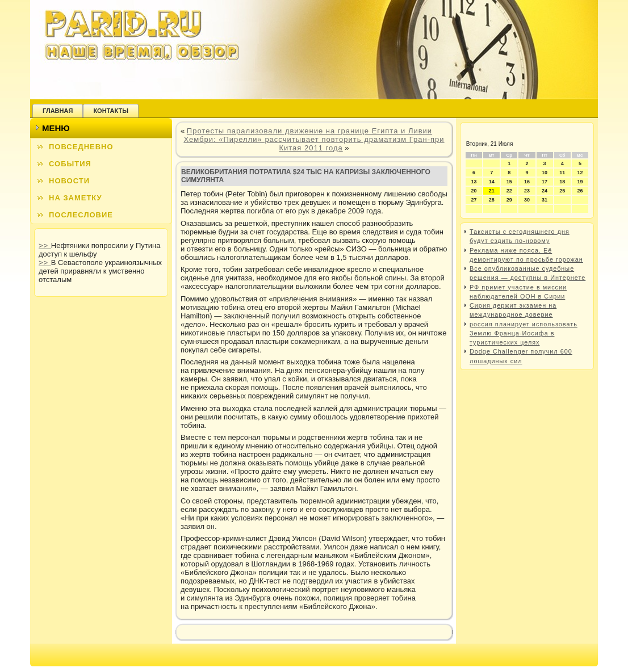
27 (474, 200)
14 (492, 182)
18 (562, 182)
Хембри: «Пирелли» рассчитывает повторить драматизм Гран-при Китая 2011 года (314, 144)
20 (474, 191)
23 (527, 191)
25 (562, 191)
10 (545, 173)
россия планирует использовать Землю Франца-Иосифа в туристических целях (524, 333)
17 (545, 182)
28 (492, 200)
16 (527, 182)
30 (527, 200)
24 (545, 191)
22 (509, 191)
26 (580, 191)
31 (545, 200)
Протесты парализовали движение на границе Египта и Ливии (309, 131)
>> (45, 245)
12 (580, 173)
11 (562, 173)
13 (474, 182)
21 (492, 191)
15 (509, 182)
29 (509, 200)
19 (580, 182)
